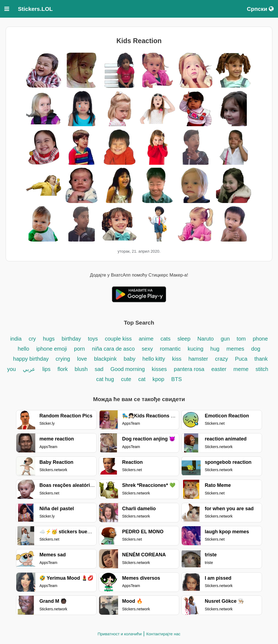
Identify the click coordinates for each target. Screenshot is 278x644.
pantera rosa (189, 369)
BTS (177, 379)
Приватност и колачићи (119, 634)
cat (142, 379)
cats (166, 339)
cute (126, 379)
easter (219, 369)
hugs (49, 339)
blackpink (105, 359)
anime (146, 339)
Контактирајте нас (163, 634)
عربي (29, 369)
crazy (222, 359)
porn (80, 349)
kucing (195, 349)
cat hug (105, 379)
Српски (260, 9)
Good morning (128, 369)
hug (215, 349)
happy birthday (32, 359)
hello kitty (154, 359)
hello (23, 349)
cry (32, 339)
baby (129, 359)
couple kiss (118, 339)
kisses (159, 369)
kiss (177, 359)
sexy (147, 349)
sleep (184, 339)
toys (93, 339)
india (16, 339)
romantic (171, 349)
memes (235, 349)
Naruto (206, 339)
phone (260, 339)
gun (226, 339)
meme (241, 369)
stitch (262, 369)
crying (64, 359)
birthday (72, 339)
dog (256, 349)
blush (81, 369)
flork (63, 369)
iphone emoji (51, 349)
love (82, 359)
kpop (158, 379)
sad (99, 369)
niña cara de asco (113, 349)
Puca (241, 359)
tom (241, 339)
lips (46, 369)
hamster (198, 359)
